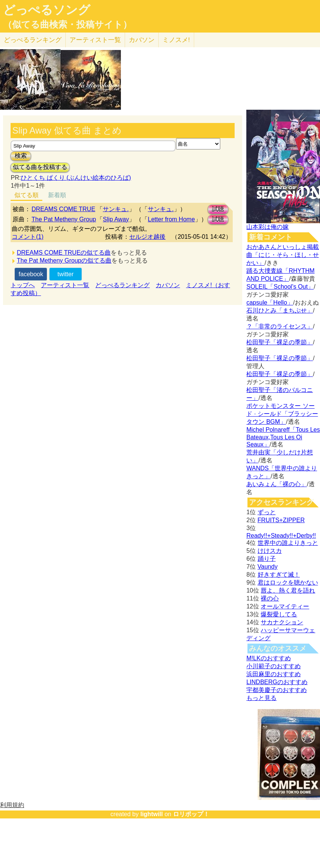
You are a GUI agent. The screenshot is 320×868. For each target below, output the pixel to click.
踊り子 (267, 559)
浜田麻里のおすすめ (274, 674)
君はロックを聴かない (288, 583)
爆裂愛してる (279, 614)
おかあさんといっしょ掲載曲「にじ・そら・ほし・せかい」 (283, 255)
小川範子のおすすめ (274, 666)
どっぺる (33, 40)
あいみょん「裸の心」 (277, 484)
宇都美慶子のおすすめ (277, 690)
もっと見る (261, 698)
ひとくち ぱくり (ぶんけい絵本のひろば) (76, 178)
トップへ (23, 285)
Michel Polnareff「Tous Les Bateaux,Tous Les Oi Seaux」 (283, 437)
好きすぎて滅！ (279, 575)
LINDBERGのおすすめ (277, 682)
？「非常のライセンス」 (280, 326)
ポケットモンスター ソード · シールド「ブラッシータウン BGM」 (282, 414)
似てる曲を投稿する (40, 167)
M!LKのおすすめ (268, 658)
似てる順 (26, 195)
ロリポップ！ (191, 814)
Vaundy (268, 567)
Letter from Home (171, 219)
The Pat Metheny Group (64, 219)
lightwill (151, 814)
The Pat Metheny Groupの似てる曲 (64, 261)
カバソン (142, 40)
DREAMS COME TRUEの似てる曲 (64, 253)
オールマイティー (285, 606)
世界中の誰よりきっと (288, 543)
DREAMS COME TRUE (63, 209)
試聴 (218, 209)
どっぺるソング (47, 10)
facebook (31, 274)
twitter (66, 274)
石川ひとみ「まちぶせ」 (280, 310)
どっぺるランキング (122, 285)
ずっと (267, 512)
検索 (21, 156)
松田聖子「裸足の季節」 (280, 342)
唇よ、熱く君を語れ (288, 590)
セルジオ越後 (147, 237)
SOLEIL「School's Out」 (280, 287)
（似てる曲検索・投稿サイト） (67, 25)
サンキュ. (116, 209)
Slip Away (116, 219)
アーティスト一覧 (65, 285)
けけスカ (270, 551)
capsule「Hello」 (270, 303)
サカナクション (282, 622)
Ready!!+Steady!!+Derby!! (281, 536)
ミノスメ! (176, 40)
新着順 (57, 195)
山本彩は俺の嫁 (267, 227)
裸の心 (270, 598)
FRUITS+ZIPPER (281, 520)
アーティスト (95, 40)
